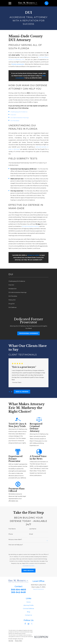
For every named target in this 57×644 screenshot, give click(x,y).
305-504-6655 (19, 590)
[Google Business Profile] (28, 624)
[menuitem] (28, 281)
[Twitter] (32, 624)
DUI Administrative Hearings (20, 118)
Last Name (33, 529)
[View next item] (12, 392)
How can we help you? (16, 545)
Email (31, 534)
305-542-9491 (19, 592)
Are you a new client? (15, 539)
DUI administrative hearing (30, 226)
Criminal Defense (28, 609)
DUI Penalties (15, 121)
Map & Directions (38, 589)
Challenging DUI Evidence (19, 112)
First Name (12, 529)
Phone (11, 534)
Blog (29, 612)
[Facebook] (25, 624)
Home (28, 602)
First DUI (13, 115)
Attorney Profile (28, 605)
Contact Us (28, 615)
